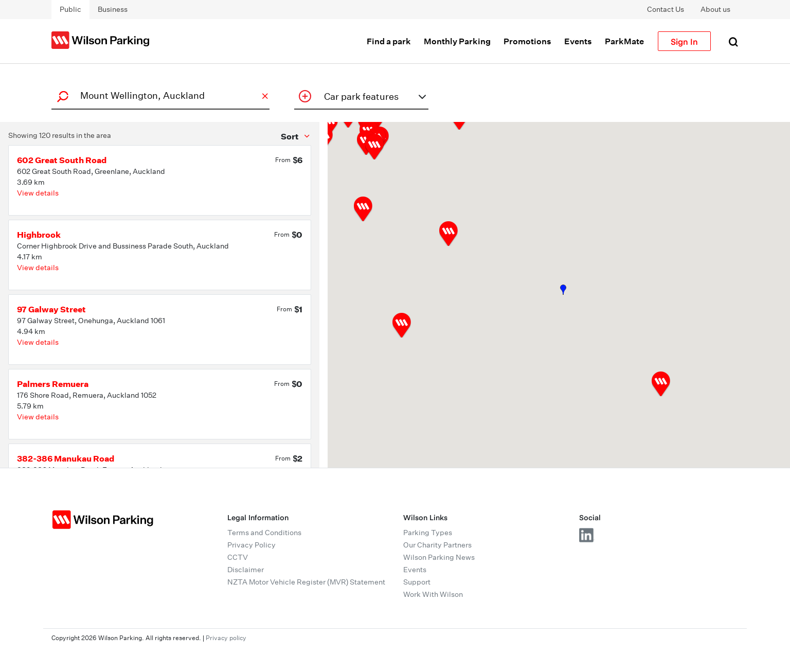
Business (113, 9)
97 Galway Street (51, 309)
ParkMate (624, 41)
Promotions (527, 41)
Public (70, 9)
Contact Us (666, 9)
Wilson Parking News (439, 557)
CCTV (238, 557)
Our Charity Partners (437, 545)
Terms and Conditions (264, 533)
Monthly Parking (457, 41)
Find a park (389, 41)
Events (578, 41)
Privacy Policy (252, 545)
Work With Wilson (433, 594)
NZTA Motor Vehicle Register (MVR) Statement (306, 582)
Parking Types (428, 533)
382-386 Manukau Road (66, 458)
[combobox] (159, 95)
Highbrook (39, 235)
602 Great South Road (62, 160)
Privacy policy (226, 638)
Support (417, 582)
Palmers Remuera (53, 384)
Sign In (684, 41)
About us (715, 9)
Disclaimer (246, 570)
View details (38, 193)
